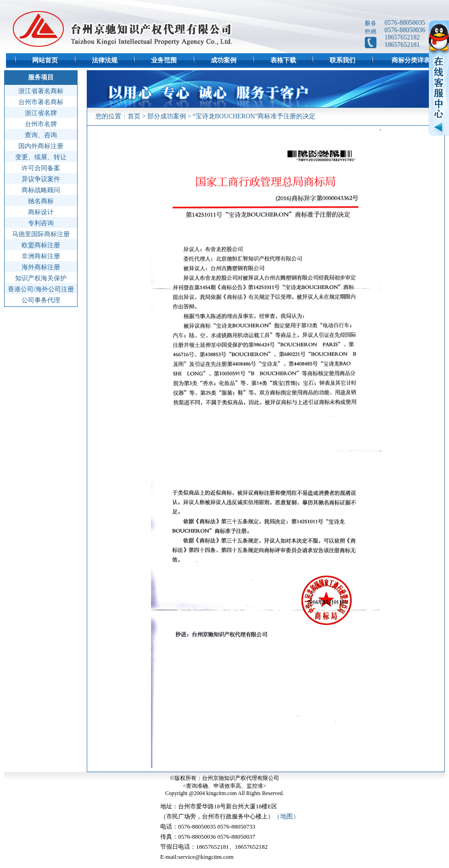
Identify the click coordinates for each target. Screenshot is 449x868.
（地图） (286, 816)
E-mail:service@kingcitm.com (197, 857)
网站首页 (45, 60)
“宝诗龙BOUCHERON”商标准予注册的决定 (254, 116)
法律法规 (105, 60)
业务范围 (164, 60)
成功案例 (224, 60)
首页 (134, 116)
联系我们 (342, 60)
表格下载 (283, 60)
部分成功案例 (167, 116)
